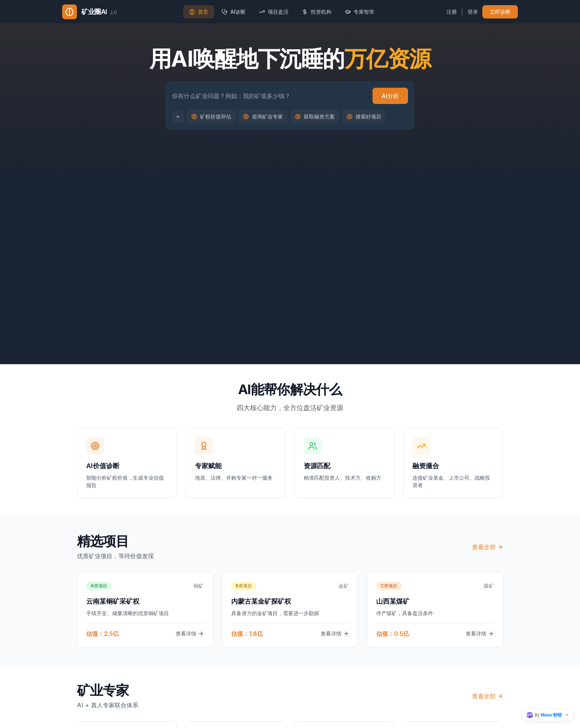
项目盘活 (274, 12)
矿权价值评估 (211, 118)
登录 (473, 12)
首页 (199, 12)
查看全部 (488, 547)
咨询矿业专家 (263, 118)
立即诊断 (500, 12)
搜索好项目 (364, 118)
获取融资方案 (315, 118)
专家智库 (360, 12)
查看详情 (190, 633)
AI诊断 (234, 12)
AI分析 (390, 97)
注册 (452, 12)
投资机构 (317, 12)
